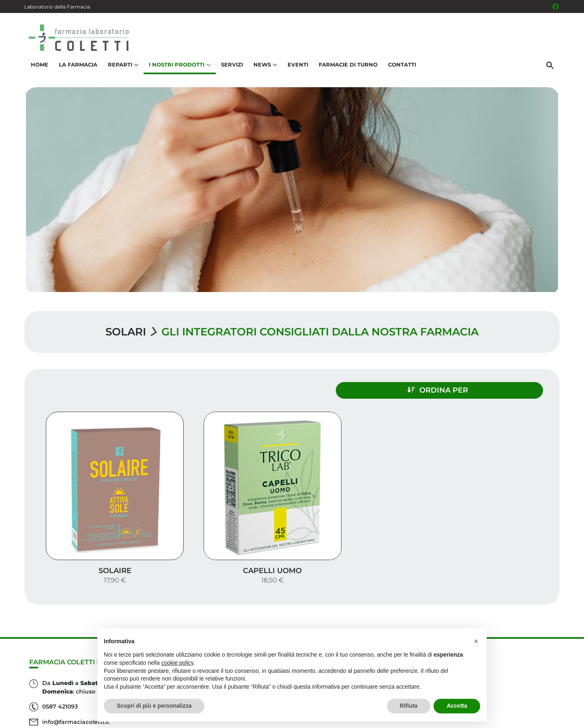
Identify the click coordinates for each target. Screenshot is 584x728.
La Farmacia (77, 67)
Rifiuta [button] (409, 706)
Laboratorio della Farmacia (57, 7)
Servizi (231, 67)
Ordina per (480, 389)
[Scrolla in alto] (565, 695)
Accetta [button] (457, 706)
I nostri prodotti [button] (178, 67)
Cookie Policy (537, 717)
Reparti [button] (122, 67)
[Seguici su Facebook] (556, 6)
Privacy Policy (494, 717)
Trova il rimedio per (515, 658)
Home (38, 67)
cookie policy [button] (177, 663)
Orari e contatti (524, 671)
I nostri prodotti (522, 645)
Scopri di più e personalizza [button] (154, 706)
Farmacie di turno (347, 67)
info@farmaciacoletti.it (76, 683)
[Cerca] (551, 68)
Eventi (297, 67)
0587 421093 (60, 668)
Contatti (401, 67)
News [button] (264, 67)
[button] (476, 641)
